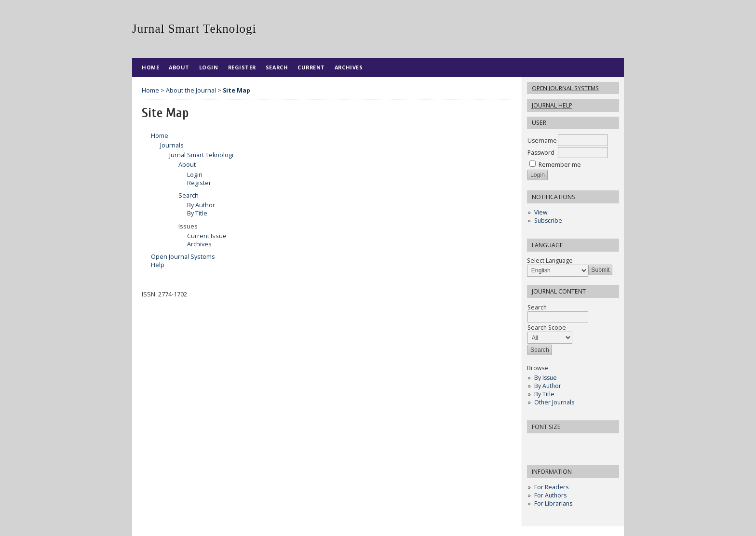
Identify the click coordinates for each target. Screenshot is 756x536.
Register (242, 67)
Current (311, 67)
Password (541, 153)
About (179, 67)
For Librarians (553, 503)
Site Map (236, 90)
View (541, 212)
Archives (349, 67)
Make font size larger (567, 444)
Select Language (550, 261)
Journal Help (552, 105)
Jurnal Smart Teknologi (201, 155)
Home (150, 67)
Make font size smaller (536, 444)
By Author (548, 386)
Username (542, 141)
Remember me (560, 165)
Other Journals (554, 402)
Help (158, 265)
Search (277, 67)
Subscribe (548, 221)
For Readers (551, 487)
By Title (544, 394)
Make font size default (551, 444)
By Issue (546, 378)
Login (209, 67)
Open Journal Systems (565, 88)
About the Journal (191, 90)
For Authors (550, 495)
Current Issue (207, 236)
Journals (172, 145)
